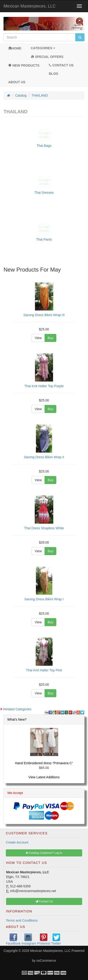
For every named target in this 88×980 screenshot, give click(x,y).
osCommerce (46, 961)
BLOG (54, 74)
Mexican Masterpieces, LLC (30, 6)
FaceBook (13, 939)
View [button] (38, 338)
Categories (43, 48)
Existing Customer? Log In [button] (44, 853)
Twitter (56, 939)
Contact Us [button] (44, 901)
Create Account (17, 842)
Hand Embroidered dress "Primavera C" (44, 763)
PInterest (44, 939)
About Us (17, 82)
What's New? (17, 719)
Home (15, 48)
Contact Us (61, 65)
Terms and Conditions (22, 920)
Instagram (29, 939)
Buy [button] (50, 338)
